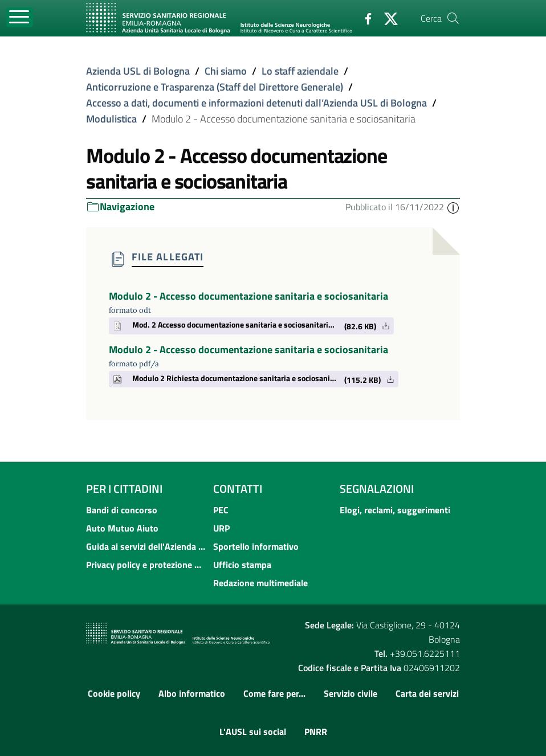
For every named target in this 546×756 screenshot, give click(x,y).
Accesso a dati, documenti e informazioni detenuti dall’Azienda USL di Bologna (256, 103)
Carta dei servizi (427, 693)
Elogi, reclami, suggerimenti (395, 510)
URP (221, 528)
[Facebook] (364, 18)
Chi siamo (226, 71)
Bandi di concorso (122, 510)
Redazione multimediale (260, 583)
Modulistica (111, 119)
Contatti (238, 489)
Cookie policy (114, 693)
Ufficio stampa (242, 565)
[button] (453, 207)
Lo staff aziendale (300, 71)
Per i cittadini (124, 489)
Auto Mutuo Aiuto (122, 528)
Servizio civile (351, 693)
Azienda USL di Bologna (138, 71)
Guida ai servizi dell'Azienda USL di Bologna (146, 546)
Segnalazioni (377, 489)
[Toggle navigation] (20, 17)
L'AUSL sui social (253, 732)
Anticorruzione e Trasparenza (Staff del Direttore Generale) (215, 87)
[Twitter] (386, 18)
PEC (221, 510)
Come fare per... (274, 693)
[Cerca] (453, 18)
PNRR (316, 732)
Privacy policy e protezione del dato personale (146, 565)
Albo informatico (192, 693)
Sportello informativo (256, 546)
